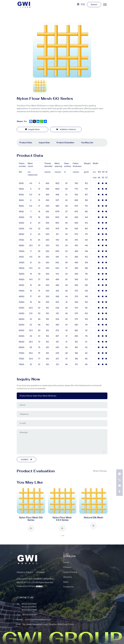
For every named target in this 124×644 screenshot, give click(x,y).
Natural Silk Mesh (93, 517)
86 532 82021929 (29, 607)
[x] (34, 121)
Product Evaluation (65, 143)
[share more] (45, 121)
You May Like (87, 143)
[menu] (105, 5)
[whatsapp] (42, 121)
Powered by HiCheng (26, 586)
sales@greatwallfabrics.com (38, 619)
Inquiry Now (44, 143)
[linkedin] (38, 121)
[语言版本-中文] (81, 4)
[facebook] (31, 121)
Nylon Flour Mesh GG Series (31, 519)
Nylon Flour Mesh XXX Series (62, 519)
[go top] (119, 491)
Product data (26, 143)
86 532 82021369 (29, 610)
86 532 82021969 (29, 604)
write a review (100, 471)
